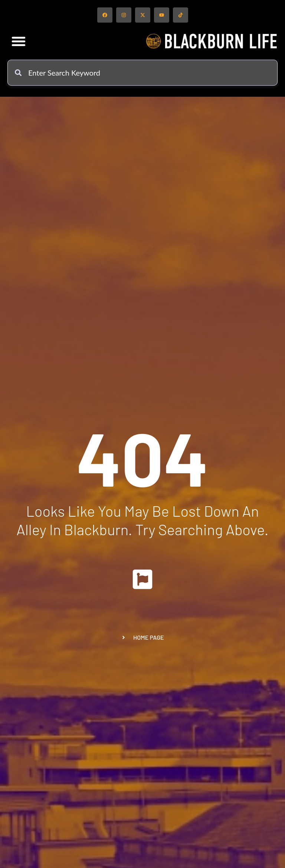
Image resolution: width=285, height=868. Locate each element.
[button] (19, 41)
